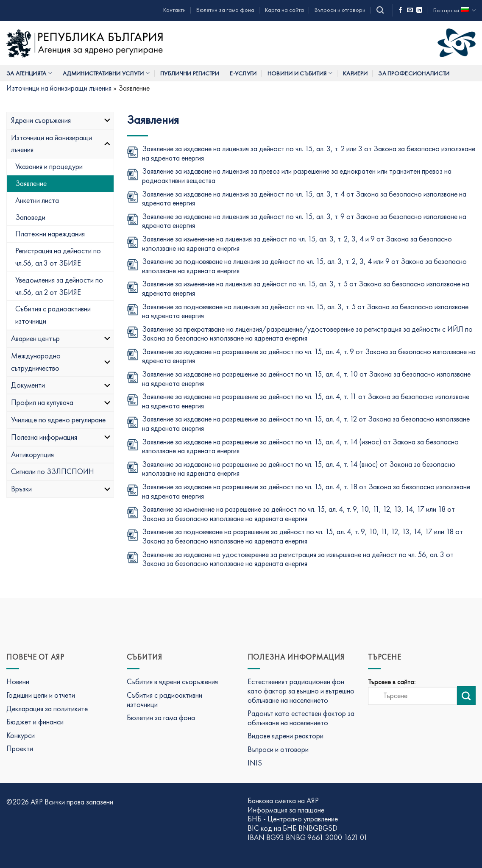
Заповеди (30, 217)
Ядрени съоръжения (61, 120)
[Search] (380, 10)
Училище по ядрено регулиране (58, 420)
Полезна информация (61, 437)
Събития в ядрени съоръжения (172, 681)
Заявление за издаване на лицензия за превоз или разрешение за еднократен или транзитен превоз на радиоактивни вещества (297, 176)
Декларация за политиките (47, 709)
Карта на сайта (284, 10)
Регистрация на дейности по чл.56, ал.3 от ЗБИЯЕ (58, 257)
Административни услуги (106, 73)
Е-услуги (243, 73)
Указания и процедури (49, 166)
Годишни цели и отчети (41, 695)
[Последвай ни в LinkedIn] (419, 10)
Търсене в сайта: (392, 682)
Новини (18, 681)
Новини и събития (300, 73)
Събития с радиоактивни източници (53, 315)
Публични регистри (190, 73)
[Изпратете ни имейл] (410, 10)
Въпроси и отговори (340, 10)
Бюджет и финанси (35, 722)
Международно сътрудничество (61, 362)
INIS (255, 763)
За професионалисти (414, 73)
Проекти (20, 748)
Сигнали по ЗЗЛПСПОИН (53, 471)
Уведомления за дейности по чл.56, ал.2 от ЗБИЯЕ (59, 286)
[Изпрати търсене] (466, 696)
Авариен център (61, 338)
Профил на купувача (61, 402)
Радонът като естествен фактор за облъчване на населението (301, 718)
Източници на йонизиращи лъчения (59, 88)
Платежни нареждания (50, 234)
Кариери (355, 73)
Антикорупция (32, 454)
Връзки (61, 489)
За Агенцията (29, 73)
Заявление (31, 183)
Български (454, 10)
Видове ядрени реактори (286, 736)
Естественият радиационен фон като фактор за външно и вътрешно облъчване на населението (301, 691)
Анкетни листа (37, 200)
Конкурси (21, 735)
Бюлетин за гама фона (225, 10)
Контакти (174, 10)
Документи (61, 385)
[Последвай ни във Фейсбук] (401, 10)
